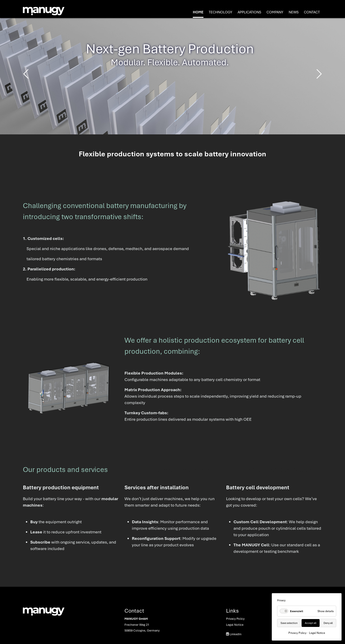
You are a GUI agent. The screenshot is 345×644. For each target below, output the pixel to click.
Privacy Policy (235, 619)
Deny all (328, 623)
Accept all (311, 623)
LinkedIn (234, 634)
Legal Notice (235, 625)
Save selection (289, 623)
